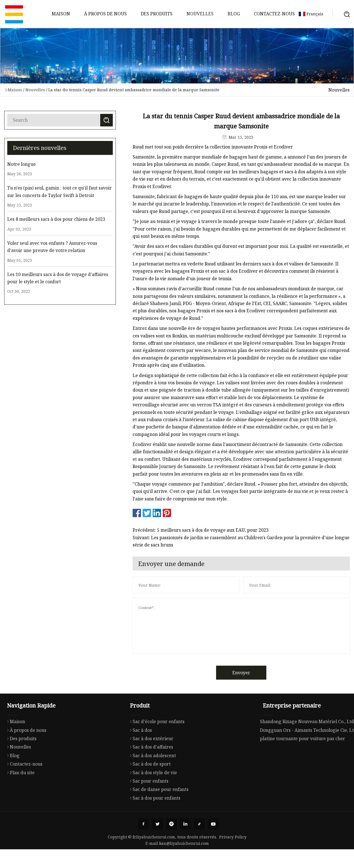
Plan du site (19, 794)
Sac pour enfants (148, 804)
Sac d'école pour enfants (156, 744)
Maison (61, 14)
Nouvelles (200, 14)
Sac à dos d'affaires (150, 770)
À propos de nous (105, 14)
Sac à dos (139, 753)
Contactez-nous (274, 14)
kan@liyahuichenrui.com (184, 843)
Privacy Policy (233, 837)
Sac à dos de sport (149, 787)
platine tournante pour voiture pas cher (302, 762)
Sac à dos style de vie (152, 795)
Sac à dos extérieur (150, 761)
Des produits (157, 14)
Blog (234, 14)
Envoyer (255, 673)
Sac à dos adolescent (151, 778)
